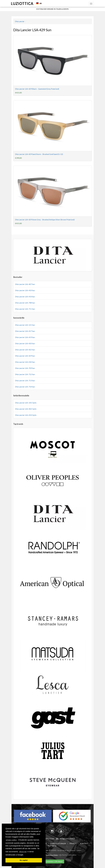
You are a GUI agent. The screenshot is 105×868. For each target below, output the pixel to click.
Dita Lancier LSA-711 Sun (25, 309)
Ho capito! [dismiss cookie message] (24, 860)
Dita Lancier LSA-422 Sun (25, 350)
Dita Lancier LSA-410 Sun (25, 290)
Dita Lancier (20, 21)
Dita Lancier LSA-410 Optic (26, 415)
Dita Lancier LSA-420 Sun (25, 343)
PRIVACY (73, 843)
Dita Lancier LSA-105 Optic (26, 403)
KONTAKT (84, 843)
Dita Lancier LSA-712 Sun (25, 374)
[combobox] (39, 3)
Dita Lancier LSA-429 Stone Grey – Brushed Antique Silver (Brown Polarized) (45, 220)
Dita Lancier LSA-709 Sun (25, 368)
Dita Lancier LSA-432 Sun (25, 362)
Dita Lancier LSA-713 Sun (25, 380)
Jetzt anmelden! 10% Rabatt (53, 861)
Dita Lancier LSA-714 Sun (25, 387)
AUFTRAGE (52, 846)
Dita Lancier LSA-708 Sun (25, 303)
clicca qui (23, 852)
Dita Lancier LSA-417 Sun (25, 331)
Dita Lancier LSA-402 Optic (26, 409)
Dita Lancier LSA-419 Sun (25, 337)
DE (39, 3)
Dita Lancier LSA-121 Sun (25, 325)
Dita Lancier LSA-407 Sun (25, 284)
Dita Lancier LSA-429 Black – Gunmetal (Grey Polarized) (37, 89)
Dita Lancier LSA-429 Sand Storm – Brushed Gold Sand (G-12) (39, 154)
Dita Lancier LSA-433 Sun (25, 297)
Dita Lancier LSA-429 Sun (25, 356)
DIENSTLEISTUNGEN (58, 843)
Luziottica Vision (52, 855)
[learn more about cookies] (25, 855)
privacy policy (11, 840)
